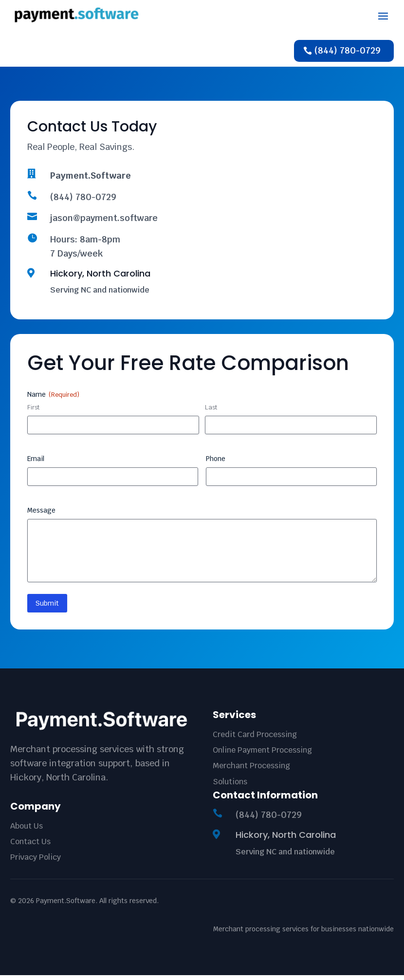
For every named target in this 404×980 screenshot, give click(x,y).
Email (36, 463)
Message (41, 515)
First (33, 412)
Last (211, 412)
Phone (216, 463)
